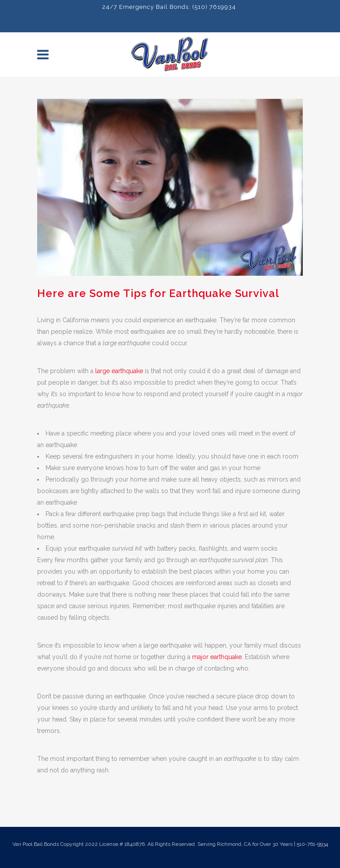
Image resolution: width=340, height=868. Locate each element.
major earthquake (217, 657)
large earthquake (119, 371)
